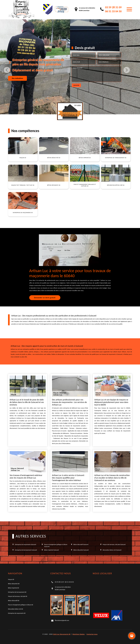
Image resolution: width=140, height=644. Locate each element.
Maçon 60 (11, 579)
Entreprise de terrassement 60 (17, 592)
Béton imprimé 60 (13, 588)
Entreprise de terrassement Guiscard (26, 550)
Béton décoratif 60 (14, 601)
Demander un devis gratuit (45, 298)
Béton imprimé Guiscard (51, 550)
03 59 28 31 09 (113, 7)
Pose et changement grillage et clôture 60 (20, 605)
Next (127, 70)
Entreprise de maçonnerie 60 (17, 613)
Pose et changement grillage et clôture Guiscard (56, 545)
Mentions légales (79, 634)
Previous (7, 70)
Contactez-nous (92, 634)
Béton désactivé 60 (14, 584)
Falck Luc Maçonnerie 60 (62, 634)
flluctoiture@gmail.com (62, 620)
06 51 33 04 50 (113, 11)
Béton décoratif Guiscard (81, 545)
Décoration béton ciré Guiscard (112, 550)
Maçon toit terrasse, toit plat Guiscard (114, 545)
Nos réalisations (17, 78)
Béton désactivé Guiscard (81, 550)
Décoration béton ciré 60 (16, 609)
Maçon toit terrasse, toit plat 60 (18, 596)
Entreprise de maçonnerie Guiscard (25, 545)
